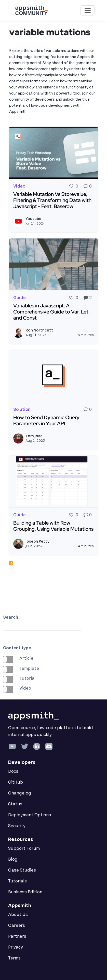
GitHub (16, 782)
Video (25, 688)
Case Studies (22, 870)
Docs (13, 771)
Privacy (16, 947)
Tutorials (17, 881)
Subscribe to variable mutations (11, 563)
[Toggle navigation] (88, 10)
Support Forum (24, 848)
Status (15, 804)
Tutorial (28, 678)
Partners (17, 936)
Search (11, 617)
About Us (18, 915)
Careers (17, 926)
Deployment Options (30, 815)
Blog (13, 859)
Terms (14, 958)
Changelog (20, 793)
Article (26, 658)
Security (17, 826)
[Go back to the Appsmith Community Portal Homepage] (31, 10)
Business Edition (25, 892)
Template (29, 669)
